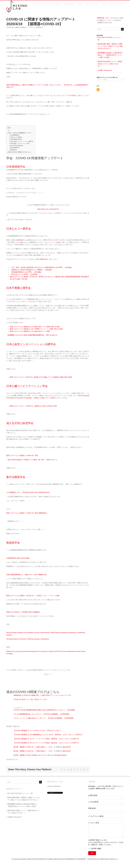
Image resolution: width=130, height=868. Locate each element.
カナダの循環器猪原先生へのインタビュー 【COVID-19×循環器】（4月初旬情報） (42, 714)
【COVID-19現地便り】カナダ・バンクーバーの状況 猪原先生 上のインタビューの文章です (46, 739)
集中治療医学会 (15, 148)
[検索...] (109, 29)
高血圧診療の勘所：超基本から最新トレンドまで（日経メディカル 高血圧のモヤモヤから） (110, 46)
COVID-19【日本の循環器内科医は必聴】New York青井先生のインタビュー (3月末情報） (45, 710)
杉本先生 (20, 240)
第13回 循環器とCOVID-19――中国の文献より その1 (34, 747)
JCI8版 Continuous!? (105, 70)
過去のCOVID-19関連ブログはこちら (20, 152)
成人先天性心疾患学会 (17, 146)
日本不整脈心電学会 (16, 139)
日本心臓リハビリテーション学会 (20, 144)
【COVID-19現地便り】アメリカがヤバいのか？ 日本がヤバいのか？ (37, 731)
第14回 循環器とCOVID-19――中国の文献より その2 (34, 751)
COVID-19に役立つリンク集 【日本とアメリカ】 (30, 699)
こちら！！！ (48, 674)
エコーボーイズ (56, 240)
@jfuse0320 (67, 747)
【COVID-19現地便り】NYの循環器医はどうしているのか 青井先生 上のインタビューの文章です (48, 735)
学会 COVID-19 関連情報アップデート (21, 133)
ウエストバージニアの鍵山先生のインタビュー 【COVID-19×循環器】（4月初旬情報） (44, 718)
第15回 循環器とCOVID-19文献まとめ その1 (29, 755)
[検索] (122, 29)
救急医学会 (14, 150)
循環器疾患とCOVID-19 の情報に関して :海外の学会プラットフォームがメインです (42, 695)
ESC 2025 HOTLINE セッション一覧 (20, 793)
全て (17, 759)
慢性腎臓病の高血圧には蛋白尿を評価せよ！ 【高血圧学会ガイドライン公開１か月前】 (110, 55)
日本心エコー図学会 (16, 137)
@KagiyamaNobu (61, 755)
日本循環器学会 (15, 135)
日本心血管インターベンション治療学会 (22, 141)
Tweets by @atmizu (54, 786)
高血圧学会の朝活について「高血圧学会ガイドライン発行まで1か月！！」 (110, 64)
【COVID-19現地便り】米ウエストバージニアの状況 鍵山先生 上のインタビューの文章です (46, 743)
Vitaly (117, 859)
